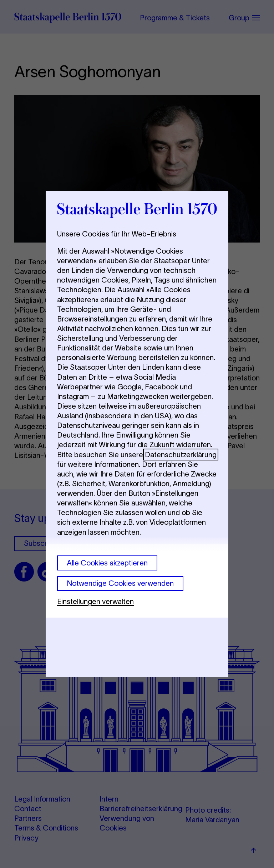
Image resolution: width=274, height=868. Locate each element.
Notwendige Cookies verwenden (120, 583)
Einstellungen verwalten (95, 601)
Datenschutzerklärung (181, 455)
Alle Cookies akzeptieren (107, 563)
